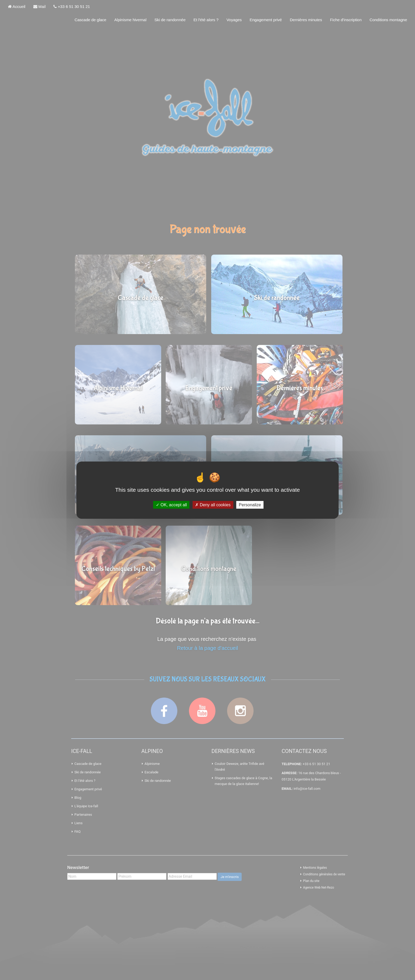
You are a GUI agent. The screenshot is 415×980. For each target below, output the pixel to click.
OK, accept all (171, 505)
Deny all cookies (213, 505)
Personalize (250, 505)
